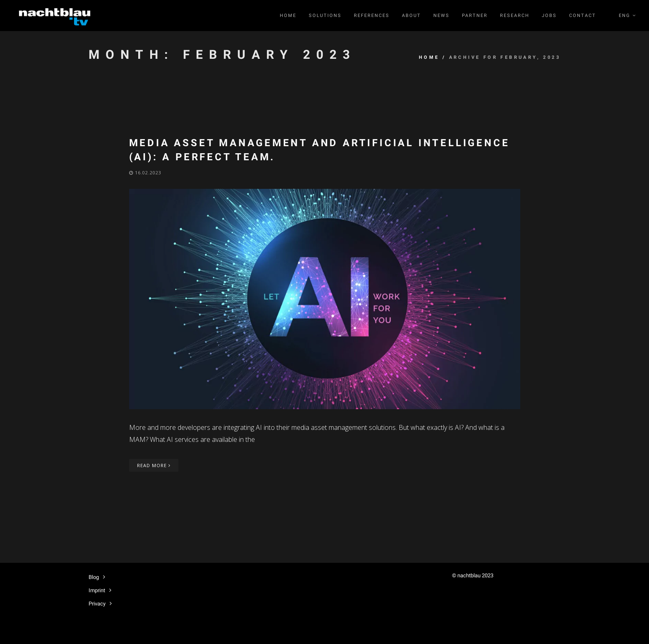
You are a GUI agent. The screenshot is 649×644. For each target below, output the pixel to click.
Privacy (97, 604)
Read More (154, 465)
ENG (627, 16)
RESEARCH (515, 16)
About (411, 16)
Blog (94, 577)
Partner (475, 16)
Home (288, 16)
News (441, 16)
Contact (583, 16)
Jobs (549, 16)
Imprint (97, 590)
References (372, 16)
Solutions (325, 16)
